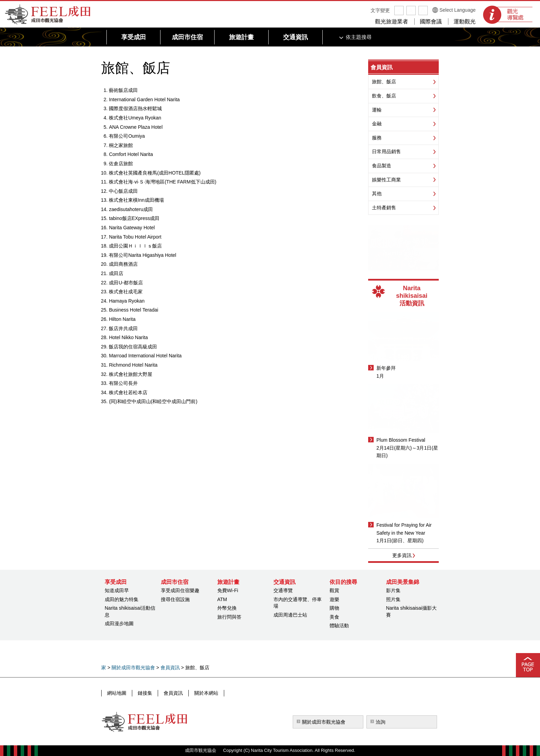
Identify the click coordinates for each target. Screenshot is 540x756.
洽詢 (381, 722)
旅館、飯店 (384, 82)
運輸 (377, 110)
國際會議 (431, 22)
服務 (377, 138)
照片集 (393, 599)
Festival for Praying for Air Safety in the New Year (404, 529)
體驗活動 (339, 626)
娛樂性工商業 (386, 180)
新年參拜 (386, 368)
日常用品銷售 (386, 151)
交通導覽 (283, 590)
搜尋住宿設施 (175, 599)
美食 (334, 617)
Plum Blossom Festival (401, 440)
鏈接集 (145, 693)
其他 (377, 193)
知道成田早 (117, 590)
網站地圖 (117, 693)
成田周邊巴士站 (290, 615)
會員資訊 (382, 67)
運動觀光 (465, 22)
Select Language (458, 10)
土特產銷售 (384, 208)
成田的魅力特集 (122, 599)
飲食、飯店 (384, 96)
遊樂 (334, 599)
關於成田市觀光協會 (133, 668)
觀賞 (334, 590)
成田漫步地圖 (119, 623)
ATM (222, 599)
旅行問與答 (229, 617)
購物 (334, 608)
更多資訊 (402, 555)
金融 (377, 124)
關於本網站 (206, 693)
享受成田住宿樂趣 (180, 590)
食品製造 (382, 166)
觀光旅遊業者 (392, 22)
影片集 (393, 590)
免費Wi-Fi (228, 590)
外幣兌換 (227, 608)
